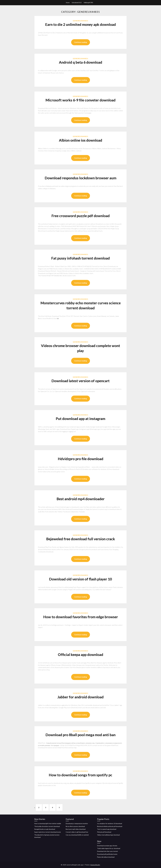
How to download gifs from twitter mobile (48, 823)
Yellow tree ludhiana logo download (108, 835)
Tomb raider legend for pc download (109, 848)
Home (68, 3)
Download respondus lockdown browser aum (80, 178)
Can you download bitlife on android (77, 835)
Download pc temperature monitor (77, 823)
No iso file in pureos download (75, 826)
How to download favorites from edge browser (81, 617)
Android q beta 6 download (81, 62)
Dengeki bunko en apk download (45, 829)
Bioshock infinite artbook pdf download (110, 826)
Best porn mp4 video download (76, 829)
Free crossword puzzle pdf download (81, 216)
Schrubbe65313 (77, 3)
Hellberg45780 (88, 3)
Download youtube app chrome (107, 846)
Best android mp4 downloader (81, 499)
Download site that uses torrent (108, 851)
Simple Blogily (95, 865)
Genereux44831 (81, 21)
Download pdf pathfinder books (107, 854)
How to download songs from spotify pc (80, 775)
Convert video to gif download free (77, 832)
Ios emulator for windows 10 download (110, 823)
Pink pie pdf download (104, 832)
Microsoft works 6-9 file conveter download (80, 100)
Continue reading (81, 42)
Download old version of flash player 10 (80, 579)
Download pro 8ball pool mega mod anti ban (80, 735)
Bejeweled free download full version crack (81, 539)
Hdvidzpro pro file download (81, 459)
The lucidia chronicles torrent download (47, 826)
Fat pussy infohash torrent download (80, 258)
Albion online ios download (81, 140)
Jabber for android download (80, 697)
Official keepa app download (81, 654)
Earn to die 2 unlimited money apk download (80, 24)
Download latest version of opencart (80, 381)
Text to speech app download (107, 829)
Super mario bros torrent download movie (48, 832)
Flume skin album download (106, 857)
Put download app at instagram (80, 419)
